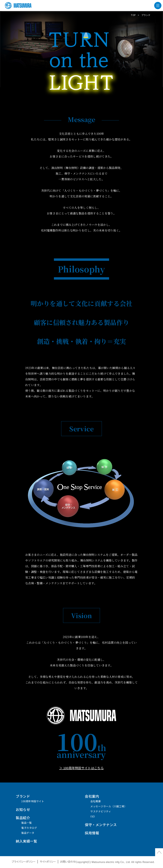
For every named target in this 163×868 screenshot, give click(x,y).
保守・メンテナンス (101, 825)
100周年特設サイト (33, 801)
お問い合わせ (68, 862)
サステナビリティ (101, 811)
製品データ (28, 833)
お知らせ (23, 809)
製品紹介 (23, 818)
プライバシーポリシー (24, 862)
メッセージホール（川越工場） (109, 806)
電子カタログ (29, 828)
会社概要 (96, 801)
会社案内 (92, 796)
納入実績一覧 (26, 841)
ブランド (23, 796)
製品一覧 (26, 823)
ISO (93, 816)
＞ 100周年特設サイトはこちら (81, 768)
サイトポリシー (48, 862)
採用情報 (92, 833)
